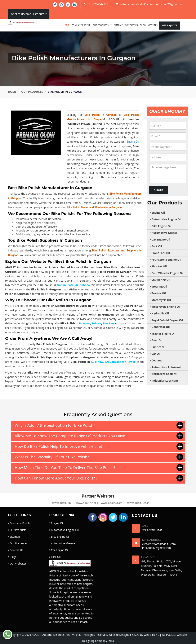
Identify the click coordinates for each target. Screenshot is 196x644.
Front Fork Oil (161, 253)
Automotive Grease (165, 233)
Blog (143, 25)
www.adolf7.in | (63, 503)
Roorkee (108, 323)
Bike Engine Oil (162, 226)
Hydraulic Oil (160, 313)
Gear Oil (157, 340)
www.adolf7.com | (113, 503)
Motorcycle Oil (161, 300)
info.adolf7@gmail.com (169, 4)
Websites (153, 25)
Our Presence (17, 543)
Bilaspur (85, 323)
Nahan (61, 285)
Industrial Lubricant (73, 353)
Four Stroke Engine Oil (166, 260)
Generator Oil (161, 327)
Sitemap (119, 25)
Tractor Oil (159, 293)
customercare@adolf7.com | (135, 4)
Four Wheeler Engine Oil (168, 273)
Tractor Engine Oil (164, 334)
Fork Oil (157, 246)
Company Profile (81, 25)
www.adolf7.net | (87, 503)
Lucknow (97, 362)
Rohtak (96, 323)
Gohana (85, 285)
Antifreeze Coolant (164, 374)
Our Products (102, 25)
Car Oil (156, 354)
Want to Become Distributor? (29, 14)
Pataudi (73, 285)
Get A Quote (170, 25)
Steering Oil (159, 286)
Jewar (132, 362)
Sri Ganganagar (116, 362)
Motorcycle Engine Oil (166, 307)
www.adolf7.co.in (138, 503)
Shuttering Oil (161, 280)
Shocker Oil (159, 266)
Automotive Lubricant (166, 367)
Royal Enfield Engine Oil (167, 320)
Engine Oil (158, 213)
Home (66, 25)
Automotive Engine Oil (167, 219)
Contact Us (131, 25)
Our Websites (17, 563)
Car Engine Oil (161, 239)
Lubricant (158, 347)
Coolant (157, 360)
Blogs (12, 557)
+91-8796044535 (96, 4)
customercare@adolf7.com (159, 544)
